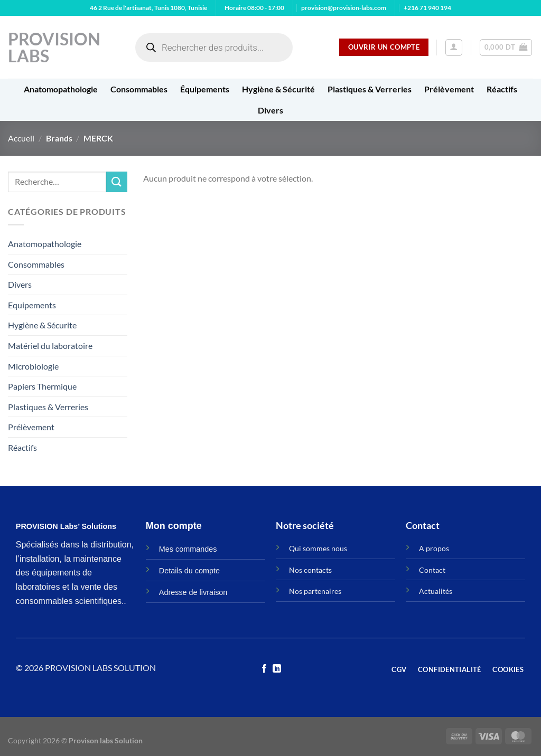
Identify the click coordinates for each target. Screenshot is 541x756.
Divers (270, 110)
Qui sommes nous (318, 548)
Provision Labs (54, 48)
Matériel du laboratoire (50, 346)
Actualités (436, 591)
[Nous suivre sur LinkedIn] (277, 669)
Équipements (205, 89)
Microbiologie (33, 366)
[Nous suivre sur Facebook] (264, 669)
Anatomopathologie (61, 89)
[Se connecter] (454, 48)
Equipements (32, 305)
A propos (434, 548)
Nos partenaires (315, 591)
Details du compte (189, 571)
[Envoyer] (117, 182)
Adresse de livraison (193, 592)
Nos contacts (310, 570)
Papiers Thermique (42, 386)
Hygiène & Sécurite (42, 325)
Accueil (21, 138)
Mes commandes (188, 549)
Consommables (139, 89)
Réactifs (502, 89)
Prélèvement (449, 89)
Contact (432, 570)
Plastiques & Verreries (370, 89)
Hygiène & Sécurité (278, 89)
